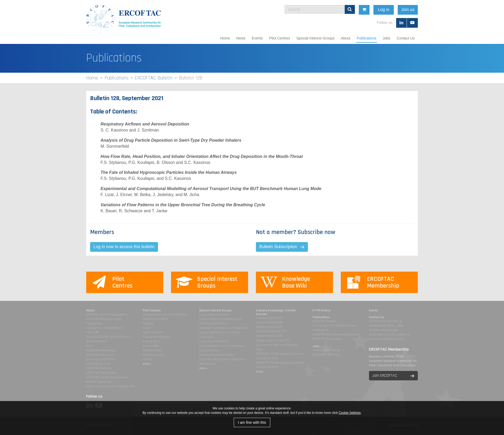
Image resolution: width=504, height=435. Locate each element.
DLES (90, 346)
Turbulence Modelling (214, 341)
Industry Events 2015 (269, 327)
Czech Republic (153, 332)
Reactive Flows (209, 350)
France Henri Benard (157, 337)
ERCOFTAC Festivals (98, 368)
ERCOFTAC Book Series (327, 339)
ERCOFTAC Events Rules (101, 373)
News (241, 38)
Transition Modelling (213, 324)
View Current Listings (326, 350)
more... (148, 364)
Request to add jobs (326, 355)
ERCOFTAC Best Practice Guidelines (335, 334)
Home (225, 38)
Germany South (153, 355)
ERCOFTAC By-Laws (98, 364)
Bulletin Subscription (278, 247)
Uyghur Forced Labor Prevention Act (110, 386)
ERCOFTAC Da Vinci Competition (107, 315)
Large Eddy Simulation (215, 315)
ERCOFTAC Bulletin (154, 78)
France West (151, 346)
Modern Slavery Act (99, 382)
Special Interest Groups (315, 38)
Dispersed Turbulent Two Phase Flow (223, 328)
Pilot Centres (280, 38)
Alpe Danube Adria (155, 319)
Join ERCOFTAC (385, 376)
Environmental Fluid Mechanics (220, 319)
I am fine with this (252, 422)
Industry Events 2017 (269, 318)
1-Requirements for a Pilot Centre (165, 315)
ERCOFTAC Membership (101, 350)
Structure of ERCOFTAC (101, 359)
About (346, 38)
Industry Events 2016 (269, 322)
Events (257, 38)
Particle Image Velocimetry (217, 355)
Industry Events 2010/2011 (272, 340)
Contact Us (406, 38)
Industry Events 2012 (269, 336)
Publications (367, 38)
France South (152, 341)
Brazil (147, 328)
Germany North (153, 350)
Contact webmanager (383, 330)
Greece (147, 359)
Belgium (148, 324)
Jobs (386, 38)
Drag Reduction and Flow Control (222, 346)
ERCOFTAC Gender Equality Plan (107, 377)
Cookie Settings (350, 413)
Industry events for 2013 (271, 331)
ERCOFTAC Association (100, 355)
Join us (434, 10)
